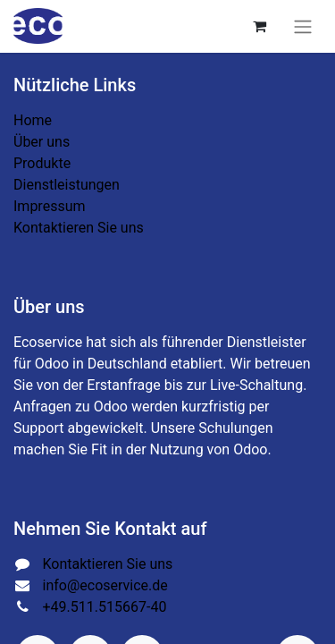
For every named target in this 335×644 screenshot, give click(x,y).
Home (33, 120)
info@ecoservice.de (105, 585)
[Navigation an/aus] (303, 26)
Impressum (50, 206)
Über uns (42, 142)
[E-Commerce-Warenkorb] (259, 26)
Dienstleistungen (67, 185)
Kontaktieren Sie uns (79, 228)
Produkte (42, 163)
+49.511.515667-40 (105, 607)
